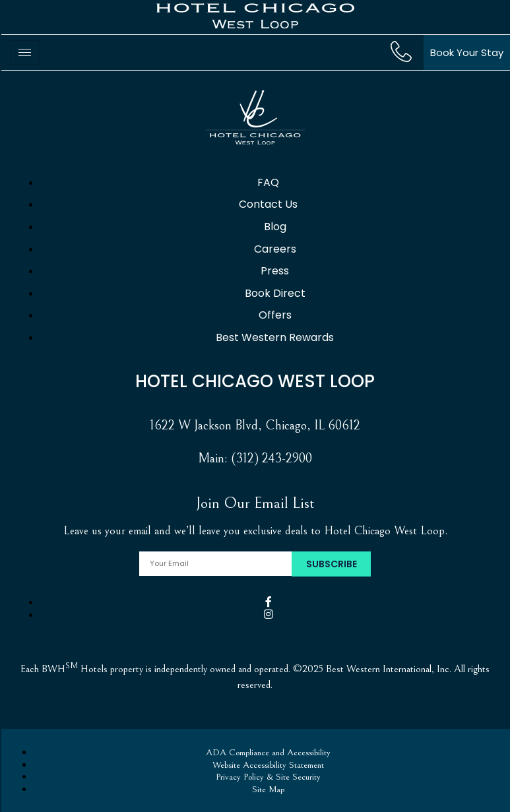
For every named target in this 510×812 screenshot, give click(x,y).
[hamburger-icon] (25, 52)
